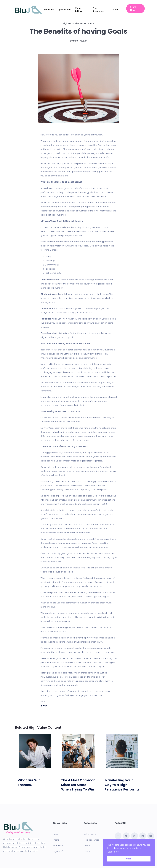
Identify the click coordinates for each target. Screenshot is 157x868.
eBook (87, 846)
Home (56, 834)
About (116, 10)
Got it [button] (129, 859)
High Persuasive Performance (78, 23)
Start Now (133, 9)
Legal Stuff (58, 851)
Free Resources (98, 10)
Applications (64, 10)
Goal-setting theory (51, 481)
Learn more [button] (113, 852)
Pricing (56, 840)
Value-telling (79, 10)
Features (49, 10)
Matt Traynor (80, 41)
